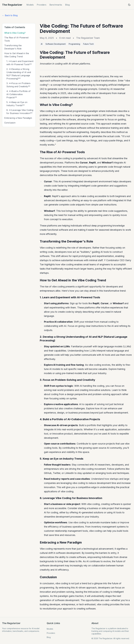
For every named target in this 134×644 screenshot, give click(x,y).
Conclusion (10, 123)
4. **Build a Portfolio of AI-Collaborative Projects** (18, 94)
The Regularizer (12, 5)
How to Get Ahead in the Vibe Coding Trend (17, 55)
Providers (42, 5)
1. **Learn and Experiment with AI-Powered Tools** (20, 63)
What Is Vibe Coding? (15, 33)
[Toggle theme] (129, 5)
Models (30, 5)
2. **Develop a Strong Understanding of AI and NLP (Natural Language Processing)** (19, 74)
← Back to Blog (10, 15)
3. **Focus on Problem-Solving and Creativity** (19, 85)
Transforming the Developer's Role (13, 47)
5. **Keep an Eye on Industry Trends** (17, 104)
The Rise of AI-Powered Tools (16, 39)
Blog (67, 5)
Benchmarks (56, 5)
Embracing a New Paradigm (18, 118)
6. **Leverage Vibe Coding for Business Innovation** (20, 112)
